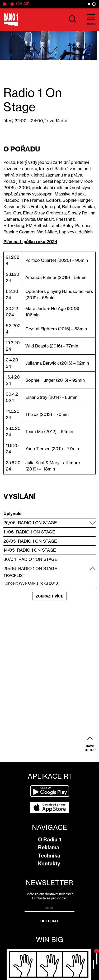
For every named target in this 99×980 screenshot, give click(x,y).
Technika (49, 856)
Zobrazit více (49, 596)
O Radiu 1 (49, 840)
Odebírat (49, 921)
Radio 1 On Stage (38, 523)
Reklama (49, 847)
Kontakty (49, 864)
